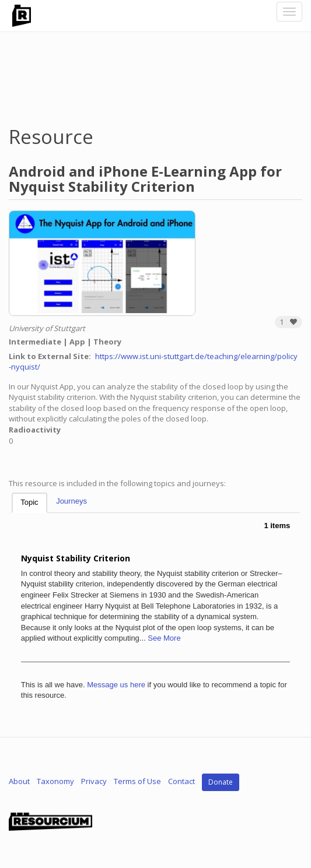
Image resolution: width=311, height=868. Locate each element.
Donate (221, 782)
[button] (289, 322)
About (19, 782)
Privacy (94, 782)
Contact (181, 782)
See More (164, 638)
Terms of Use (137, 782)
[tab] (29, 503)
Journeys (71, 501)
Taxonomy (55, 782)
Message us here (116, 685)
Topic (29, 502)
